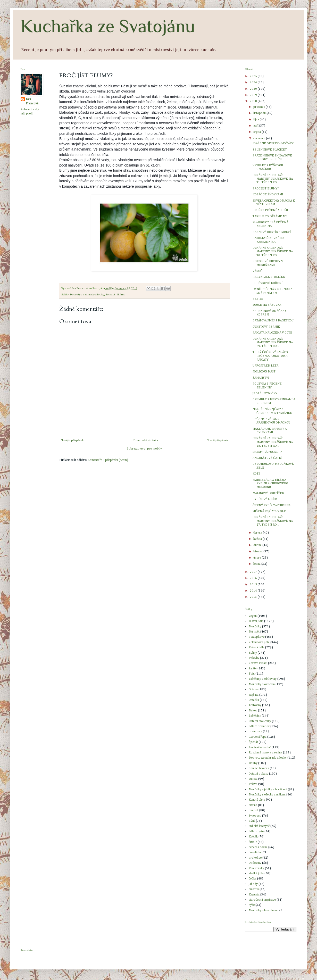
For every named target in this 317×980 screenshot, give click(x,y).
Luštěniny (255, 716)
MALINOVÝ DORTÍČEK (268, 493)
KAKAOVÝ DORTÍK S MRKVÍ (272, 232)
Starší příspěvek (218, 441)
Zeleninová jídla (259, 642)
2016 (254, 578)
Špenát (253, 742)
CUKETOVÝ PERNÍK (266, 327)
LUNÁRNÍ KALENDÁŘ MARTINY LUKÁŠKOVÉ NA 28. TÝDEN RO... (273, 442)
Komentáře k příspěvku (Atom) (108, 460)
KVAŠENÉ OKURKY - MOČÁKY (273, 144)
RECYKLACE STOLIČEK (269, 277)
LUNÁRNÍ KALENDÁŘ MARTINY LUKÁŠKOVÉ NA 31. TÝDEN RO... (273, 179)
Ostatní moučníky (260, 721)
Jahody (253, 884)
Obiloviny (255, 863)
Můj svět (254, 632)
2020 (254, 89)
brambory (255, 732)
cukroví (254, 889)
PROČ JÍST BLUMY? (266, 189)
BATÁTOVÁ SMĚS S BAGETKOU (273, 321)
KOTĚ (256, 474)
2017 (254, 572)
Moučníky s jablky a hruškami (268, 790)
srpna (257, 132)
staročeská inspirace (262, 900)
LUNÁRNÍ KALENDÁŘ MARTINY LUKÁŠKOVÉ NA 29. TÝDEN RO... (273, 343)
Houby (253, 763)
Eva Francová (32, 101)
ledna (257, 564)
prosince (260, 107)
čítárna (253, 690)
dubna (258, 545)
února (258, 558)
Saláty (253, 669)
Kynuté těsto (257, 800)
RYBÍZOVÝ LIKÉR (265, 499)
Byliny (253, 653)
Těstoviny (255, 705)
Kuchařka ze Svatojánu (108, 26)
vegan (253, 616)
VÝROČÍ (258, 271)
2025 (254, 76)
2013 (254, 597)
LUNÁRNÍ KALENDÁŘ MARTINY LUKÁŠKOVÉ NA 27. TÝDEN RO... (273, 521)
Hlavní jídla (256, 621)
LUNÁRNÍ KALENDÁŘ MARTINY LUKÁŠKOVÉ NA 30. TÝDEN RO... (273, 252)
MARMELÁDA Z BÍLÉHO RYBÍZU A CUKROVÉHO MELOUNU (270, 484)
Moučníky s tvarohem (263, 910)
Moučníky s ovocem (262, 684)
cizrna (253, 805)
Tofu (252, 674)
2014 (254, 591)
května (258, 539)
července (260, 138)
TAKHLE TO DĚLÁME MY (270, 217)
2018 (254, 101)
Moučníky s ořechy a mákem (267, 795)
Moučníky (255, 627)
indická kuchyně (259, 826)
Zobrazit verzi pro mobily (144, 449)
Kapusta (254, 895)
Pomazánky (256, 868)
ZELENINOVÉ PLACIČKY (270, 150)
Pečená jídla (257, 647)
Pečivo (253, 784)
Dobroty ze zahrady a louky (87, 295)
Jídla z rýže (256, 832)
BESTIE (258, 299)
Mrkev (253, 711)
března (258, 552)
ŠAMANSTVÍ (261, 378)
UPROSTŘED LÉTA (265, 366)
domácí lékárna (115, 295)
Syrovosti (255, 816)
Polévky (254, 658)
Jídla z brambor (259, 726)
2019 (254, 95)
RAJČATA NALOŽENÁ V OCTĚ (272, 333)
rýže (252, 905)
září (256, 126)
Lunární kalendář (260, 748)
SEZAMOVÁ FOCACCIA (267, 452)
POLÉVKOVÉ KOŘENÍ (268, 283)
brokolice (255, 858)
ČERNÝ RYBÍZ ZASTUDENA (272, 505)
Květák (253, 837)
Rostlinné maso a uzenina (265, 753)
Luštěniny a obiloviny (263, 679)
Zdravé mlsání (258, 663)
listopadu (260, 113)
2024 (254, 82)
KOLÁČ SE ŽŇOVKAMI (268, 195)
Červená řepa (258, 737)
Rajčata (254, 695)
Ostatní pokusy (258, 774)
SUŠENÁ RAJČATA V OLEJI (270, 511)
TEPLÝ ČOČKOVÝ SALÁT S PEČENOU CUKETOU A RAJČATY (270, 356)
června (258, 533)
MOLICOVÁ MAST (264, 372)
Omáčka (254, 700)
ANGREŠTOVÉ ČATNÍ (267, 458)
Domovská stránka (146, 441)
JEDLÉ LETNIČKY (265, 394)
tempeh (254, 810)
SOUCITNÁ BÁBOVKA (267, 305)
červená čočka (258, 847)
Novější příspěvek (72, 441)
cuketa (253, 779)
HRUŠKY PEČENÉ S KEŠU (270, 210)
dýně (252, 821)
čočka (253, 879)
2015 (254, 585)
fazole (253, 842)
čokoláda (255, 852)
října (257, 120)
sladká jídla (256, 874)
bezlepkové (257, 637)
